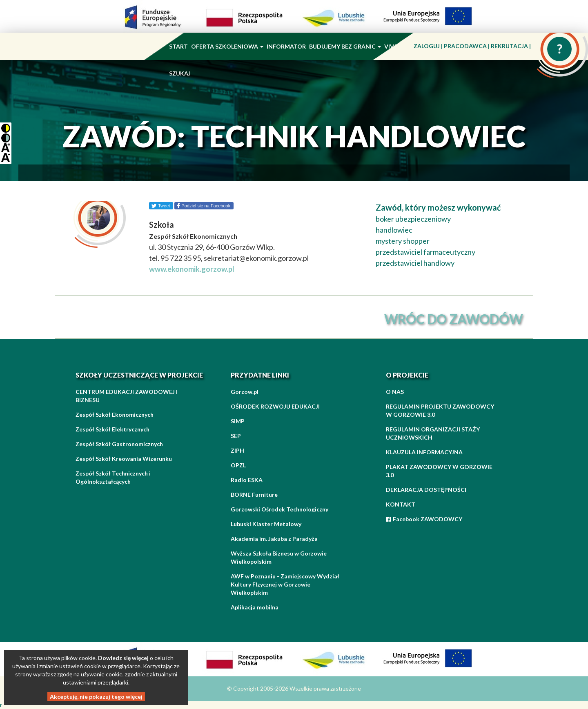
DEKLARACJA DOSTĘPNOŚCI (426, 490)
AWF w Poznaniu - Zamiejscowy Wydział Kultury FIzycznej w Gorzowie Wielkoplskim (285, 584)
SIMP (238, 421)
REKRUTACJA (510, 46)
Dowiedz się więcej (123, 658)
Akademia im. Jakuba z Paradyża (274, 539)
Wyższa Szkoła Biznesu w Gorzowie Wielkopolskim (279, 557)
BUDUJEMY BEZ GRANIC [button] (345, 46)
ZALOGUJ (427, 46)
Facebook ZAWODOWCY (424, 519)
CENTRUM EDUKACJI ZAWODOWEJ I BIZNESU (127, 396)
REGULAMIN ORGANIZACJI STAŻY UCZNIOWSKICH (433, 433)
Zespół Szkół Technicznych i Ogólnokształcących (113, 477)
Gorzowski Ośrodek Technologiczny (280, 509)
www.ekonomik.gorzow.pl (192, 269)
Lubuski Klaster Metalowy (266, 524)
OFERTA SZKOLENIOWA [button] (227, 46)
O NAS (395, 392)
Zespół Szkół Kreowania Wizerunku (124, 459)
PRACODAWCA (466, 46)
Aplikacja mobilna (255, 607)
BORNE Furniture (254, 495)
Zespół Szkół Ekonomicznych (115, 415)
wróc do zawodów (453, 319)
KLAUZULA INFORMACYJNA (424, 452)
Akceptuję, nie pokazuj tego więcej (96, 697)
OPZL (238, 465)
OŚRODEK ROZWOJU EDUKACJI (275, 406)
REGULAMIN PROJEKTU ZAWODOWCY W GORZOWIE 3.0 (440, 410)
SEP (236, 436)
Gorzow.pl (245, 392)
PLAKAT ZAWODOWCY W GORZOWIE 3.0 (439, 471)
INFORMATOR (286, 46)
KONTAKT (401, 504)
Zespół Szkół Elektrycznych (112, 429)
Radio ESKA (247, 480)
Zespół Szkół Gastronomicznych (119, 444)
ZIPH (237, 450)
